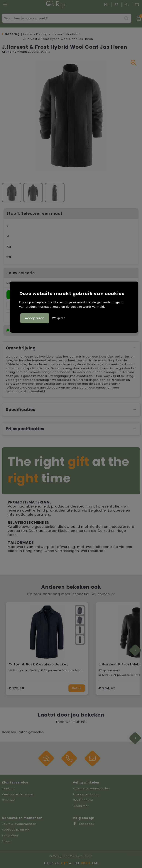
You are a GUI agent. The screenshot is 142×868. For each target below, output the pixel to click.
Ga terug (12, 34)
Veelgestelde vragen (18, 794)
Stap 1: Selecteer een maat (34, 213)
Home (28, 34)
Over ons (9, 800)
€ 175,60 (16, 688)
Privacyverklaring (86, 794)
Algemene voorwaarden (91, 788)
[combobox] (62, 18)
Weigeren (59, 318)
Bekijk (77, 688)
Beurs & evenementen (19, 824)
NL (106, 5)
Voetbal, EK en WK (16, 830)
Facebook (84, 824)
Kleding (42, 34)
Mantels (72, 34)
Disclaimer (81, 806)
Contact (8, 788)
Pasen (7, 841)
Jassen (57, 34)
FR (117, 5)
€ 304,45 (107, 688)
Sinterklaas (10, 835)
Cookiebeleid (83, 800)
